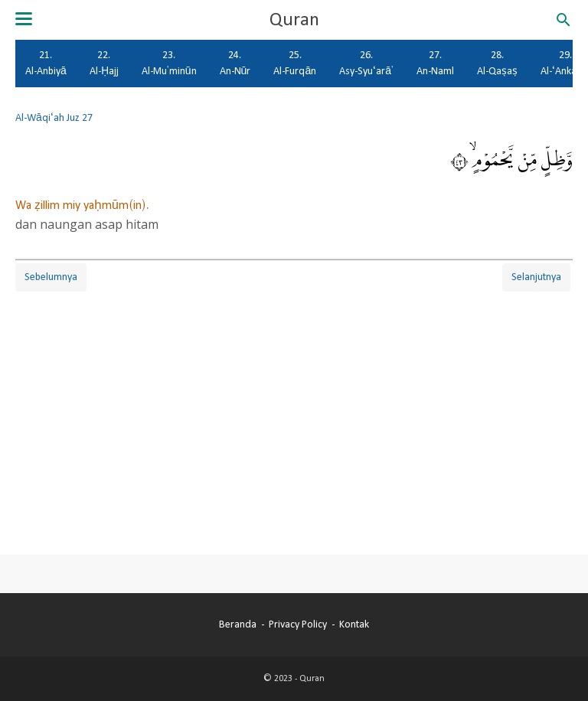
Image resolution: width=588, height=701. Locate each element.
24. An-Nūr (235, 63)
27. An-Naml (435, 63)
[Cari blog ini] (563, 20)
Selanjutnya (536, 277)
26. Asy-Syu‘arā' (366, 63)
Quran (294, 20)
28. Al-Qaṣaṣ (497, 63)
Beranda (238, 624)
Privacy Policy (298, 624)
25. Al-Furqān (295, 63)
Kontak (354, 624)
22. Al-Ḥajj (104, 63)
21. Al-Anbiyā (46, 63)
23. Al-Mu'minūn (169, 63)
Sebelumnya (51, 277)
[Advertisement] (294, 402)
